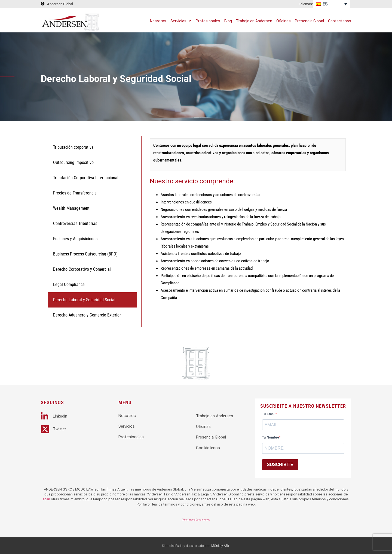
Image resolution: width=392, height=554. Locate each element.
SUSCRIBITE (280, 465)
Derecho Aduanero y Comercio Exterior (87, 315)
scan (46, 499)
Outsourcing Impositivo (73, 162)
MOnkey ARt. (221, 546)
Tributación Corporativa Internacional (86, 178)
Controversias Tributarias (75, 223)
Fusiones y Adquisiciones (75, 239)
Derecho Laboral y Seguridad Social (84, 300)
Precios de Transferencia (75, 193)
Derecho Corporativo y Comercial (82, 269)
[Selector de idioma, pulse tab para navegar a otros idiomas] (331, 4)
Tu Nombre (271, 437)
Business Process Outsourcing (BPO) (85, 254)
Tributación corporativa (73, 147)
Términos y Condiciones (196, 520)
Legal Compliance (69, 284)
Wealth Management (71, 208)
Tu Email (269, 414)
